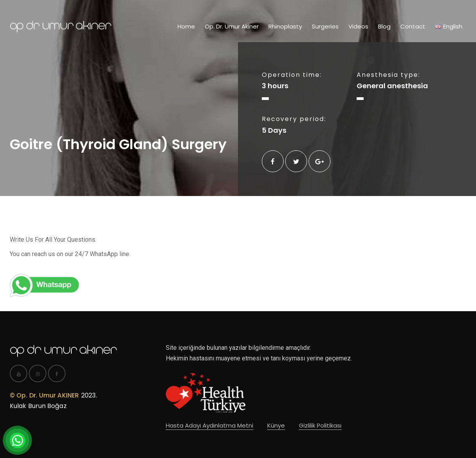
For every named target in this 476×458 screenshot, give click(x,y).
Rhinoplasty (285, 26)
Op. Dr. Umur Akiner (232, 26)
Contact (413, 26)
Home (186, 26)
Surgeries (325, 26)
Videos (358, 26)
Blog (384, 26)
